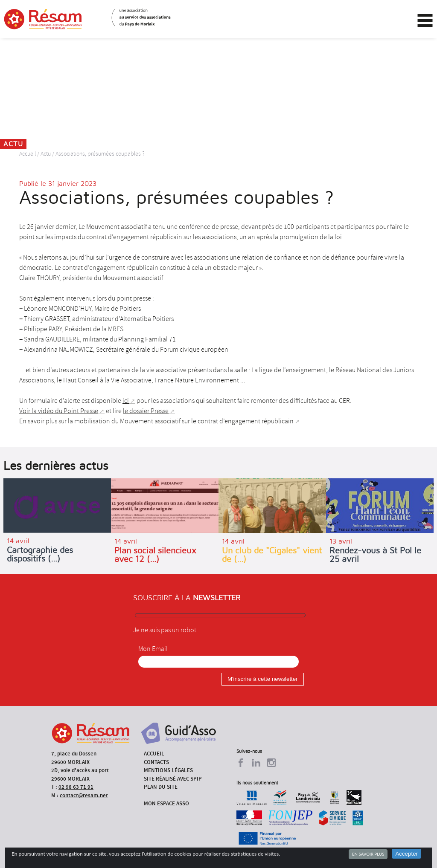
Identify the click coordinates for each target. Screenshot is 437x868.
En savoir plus (368, 854)
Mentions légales (168, 770)
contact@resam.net (84, 795)
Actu (46, 154)
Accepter (406, 854)
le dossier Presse (146, 411)
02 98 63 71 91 (76, 787)
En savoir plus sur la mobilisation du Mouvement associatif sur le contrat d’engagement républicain (156, 421)
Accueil (28, 154)
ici (126, 401)
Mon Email (153, 649)
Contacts (156, 762)
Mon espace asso (166, 803)
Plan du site (161, 787)
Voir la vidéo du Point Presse (59, 411)
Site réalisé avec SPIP (173, 779)
